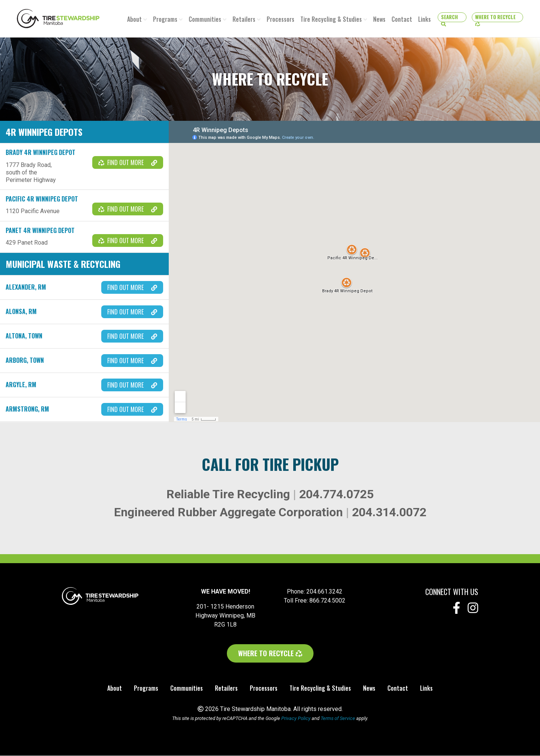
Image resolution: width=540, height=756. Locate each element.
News (379, 19)
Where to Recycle (498, 18)
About (134, 19)
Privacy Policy (296, 719)
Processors (280, 19)
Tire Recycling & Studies (331, 19)
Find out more (128, 163)
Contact (402, 19)
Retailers (244, 19)
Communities (205, 19)
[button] (452, 17)
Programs (165, 19)
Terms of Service (338, 719)
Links (424, 19)
